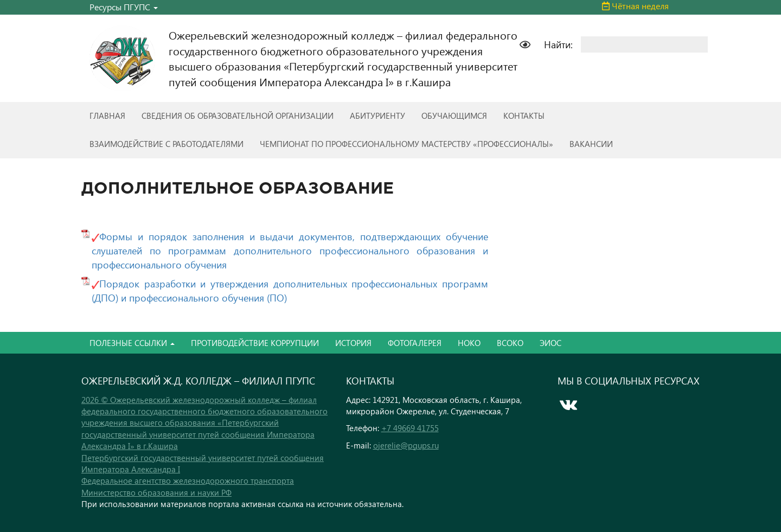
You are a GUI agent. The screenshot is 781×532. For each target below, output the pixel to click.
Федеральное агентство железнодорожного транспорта (188, 480)
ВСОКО (510, 343)
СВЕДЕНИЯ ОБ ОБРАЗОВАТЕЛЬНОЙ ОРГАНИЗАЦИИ (238, 116)
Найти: (558, 44)
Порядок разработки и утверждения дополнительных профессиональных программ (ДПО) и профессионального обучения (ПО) (290, 290)
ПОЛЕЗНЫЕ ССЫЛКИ (132, 343)
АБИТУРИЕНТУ (377, 116)
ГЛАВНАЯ (107, 116)
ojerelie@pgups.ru (406, 445)
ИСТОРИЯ (353, 343)
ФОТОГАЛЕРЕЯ (415, 343)
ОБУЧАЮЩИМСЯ (454, 116)
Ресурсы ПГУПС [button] (124, 7)
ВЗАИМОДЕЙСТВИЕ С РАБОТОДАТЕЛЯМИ (167, 144)
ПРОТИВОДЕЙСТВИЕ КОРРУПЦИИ (255, 343)
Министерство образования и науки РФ (156, 492)
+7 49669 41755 (410, 428)
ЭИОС (550, 343)
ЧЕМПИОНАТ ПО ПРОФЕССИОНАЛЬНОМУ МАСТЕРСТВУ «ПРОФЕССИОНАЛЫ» (406, 144)
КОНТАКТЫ (524, 116)
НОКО (469, 343)
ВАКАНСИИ (591, 144)
